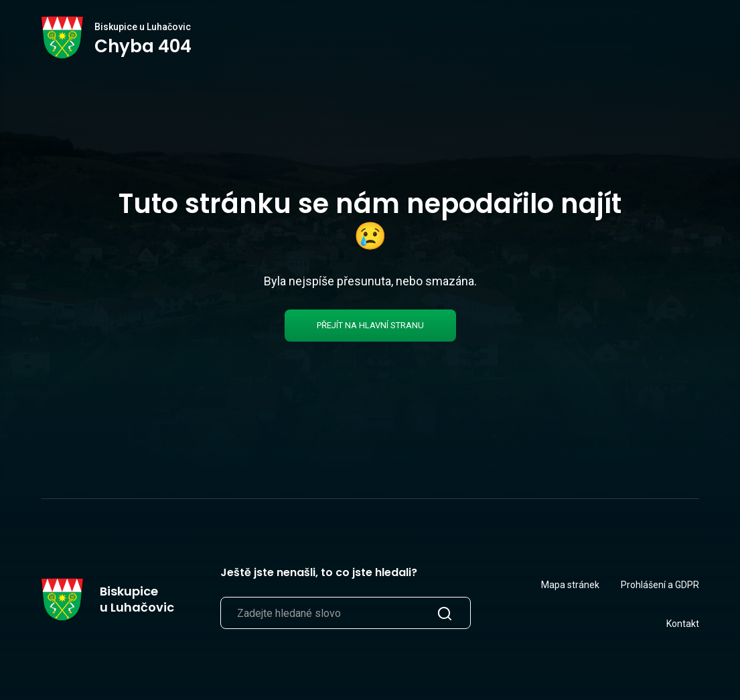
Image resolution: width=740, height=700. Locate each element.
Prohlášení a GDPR (660, 585)
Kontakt (683, 624)
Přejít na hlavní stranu (370, 325)
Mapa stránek (570, 585)
